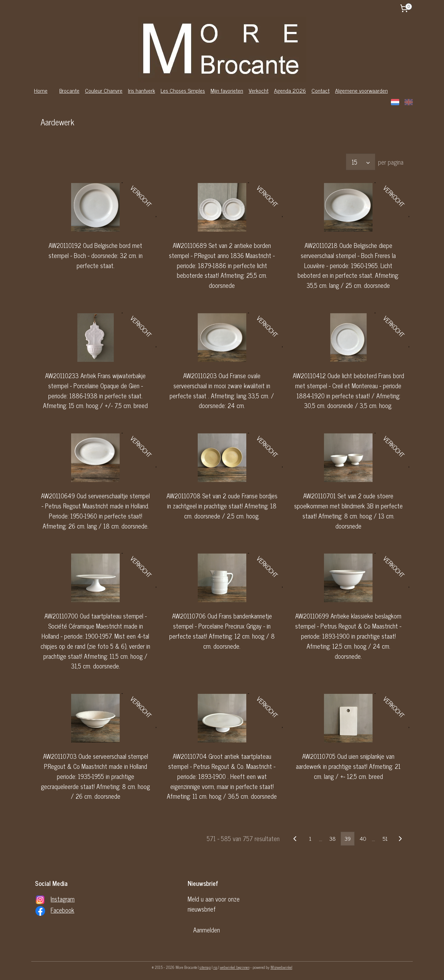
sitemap (205, 967)
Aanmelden (207, 930)
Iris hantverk (142, 90)
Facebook (62, 910)
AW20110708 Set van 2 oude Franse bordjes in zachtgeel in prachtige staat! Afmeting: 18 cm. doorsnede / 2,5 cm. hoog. (222, 506)
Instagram (63, 899)
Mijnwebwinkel (281, 967)
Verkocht (259, 90)
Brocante (69, 90)
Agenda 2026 (290, 90)
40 (363, 838)
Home (41, 90)
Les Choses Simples (183, 90)
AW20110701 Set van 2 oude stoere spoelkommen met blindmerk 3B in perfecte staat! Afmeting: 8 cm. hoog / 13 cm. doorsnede (348, 511)
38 (332, 838)
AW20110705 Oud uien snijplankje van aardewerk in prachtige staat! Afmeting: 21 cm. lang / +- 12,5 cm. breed (348, 766)
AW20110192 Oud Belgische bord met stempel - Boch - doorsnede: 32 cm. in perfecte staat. (96, 255)
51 (385, 838)
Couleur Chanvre (104, 90)
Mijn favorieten (227, 90)
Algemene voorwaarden (361, 90)
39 (348, 838)
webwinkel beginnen (235, 967)
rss (215, 967)
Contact (321, 90)
